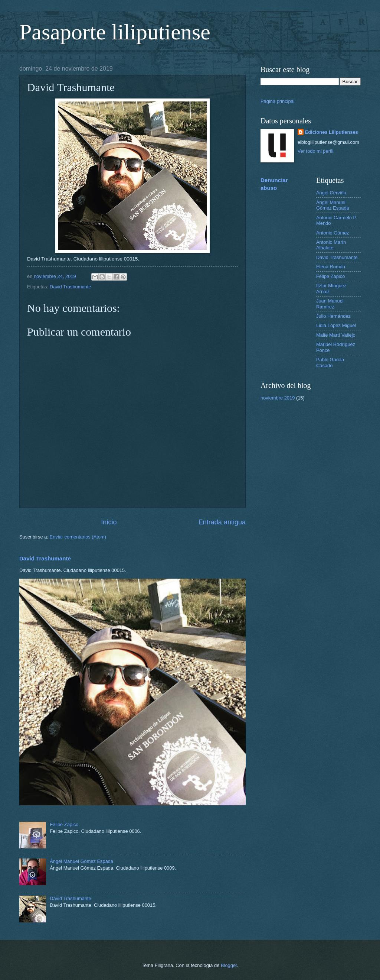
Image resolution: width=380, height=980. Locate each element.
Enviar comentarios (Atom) (78, 537)
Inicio (109, 522)
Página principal (278, 101)
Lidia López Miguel (336, 325)
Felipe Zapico (64, 824)
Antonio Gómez (333, 233)
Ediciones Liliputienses (332, 132)
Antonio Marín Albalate (331, 245)
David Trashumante (71, 287)
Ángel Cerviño (331, 193)
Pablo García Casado (330, 362)
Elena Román (331, 267)
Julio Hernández (333, 316)
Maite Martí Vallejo (336, 335)
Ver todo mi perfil (316, 151)
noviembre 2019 (278, 398)
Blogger (229, 965)
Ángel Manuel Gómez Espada (81, 861)
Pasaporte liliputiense (115, 32)
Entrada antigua (222, 522)
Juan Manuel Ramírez (330, 304)
